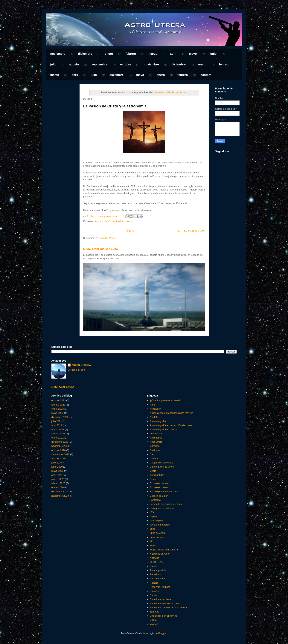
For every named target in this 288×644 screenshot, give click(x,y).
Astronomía (101, 221)
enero (109, 54)
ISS (152, 512)
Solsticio (154, 591)
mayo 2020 (57, 471)
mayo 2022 (57, 413)
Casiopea (155, 450)
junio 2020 (57, 467)
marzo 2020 (58, 479)
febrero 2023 (58, 405)
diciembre (85, 54)
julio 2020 (57, 463)
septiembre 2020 (61, 454)
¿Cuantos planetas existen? (165, 400)
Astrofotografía (158, 421)
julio (53, 64)
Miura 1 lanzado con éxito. (101, 249)
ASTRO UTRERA (81, 365)
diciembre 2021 (60, 417)
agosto (74, 64)
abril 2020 (57, 475)
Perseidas (155, 574)
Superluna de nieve (160, 599)
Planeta (154, 583)
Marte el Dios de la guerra (164, 550)
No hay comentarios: (109, 216)
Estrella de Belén (159, 496)
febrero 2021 (58, 434)
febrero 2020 (58, 483)
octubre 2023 (59, 400)
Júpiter (154, 516)
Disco (153, 479)
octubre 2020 (59, 450)
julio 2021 (57, 421)
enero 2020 (58, 487)
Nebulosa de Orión (160, 554)
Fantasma (155, 500)
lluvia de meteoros (160, 525)
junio (213, 54)
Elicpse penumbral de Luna (165, 491)
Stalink (154, 595)
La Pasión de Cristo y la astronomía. (116, 106)
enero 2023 (58, 409)
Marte (153, 545)
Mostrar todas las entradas (171, 92)
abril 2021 (57, 425)
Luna (153, 529)
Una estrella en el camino (164, 616)
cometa (154, 458)
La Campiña (156, 521)
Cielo (153, 454)
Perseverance (157, 578)
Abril (152, 405)
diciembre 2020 (60, 442)
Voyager (154, 624)
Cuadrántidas (157, 475)
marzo (153, 54)
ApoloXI (154, 417)
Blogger (162, 633)
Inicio (130, 230)
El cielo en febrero (160, 483)
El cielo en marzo (159, 487)
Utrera (128, 221)
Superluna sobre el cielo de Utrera (168, 608)
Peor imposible (158, 570)
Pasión (120, 221)
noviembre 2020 (60, 446)
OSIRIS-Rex (157, 562)
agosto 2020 (58, 458)
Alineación (156, 409)
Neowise (155, 558)
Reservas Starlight (160, 587)
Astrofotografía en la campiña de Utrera (171, 425)
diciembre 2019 (60, 491)
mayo (193, 54)
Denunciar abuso (63, 387)
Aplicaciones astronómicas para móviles (172, 413)
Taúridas (154, 612)
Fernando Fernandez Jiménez (166, 504)
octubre (126, 64)
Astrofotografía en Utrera (163, 429)
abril (173, 54)
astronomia (156, 434)
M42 (152, 541)
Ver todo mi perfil (77, 370)
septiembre (99, 64)
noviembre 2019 (60, 496)
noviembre (58, 54)
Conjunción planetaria (162, 463)
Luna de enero (158, 533)
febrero (131, 54)
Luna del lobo (157, 537)
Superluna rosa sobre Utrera (165, 603)
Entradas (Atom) (108, 238)
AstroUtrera (156, 442)
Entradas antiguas (191, 230)
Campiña (155, 446)
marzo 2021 (58, 429)
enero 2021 (58, 438)
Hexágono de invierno (162, 508)
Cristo (112, 221)
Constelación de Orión (162, 467)
